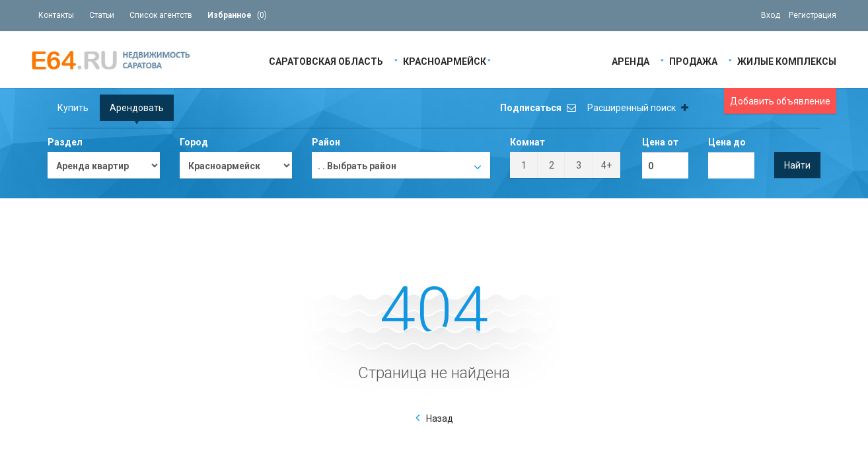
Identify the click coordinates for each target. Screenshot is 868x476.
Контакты (56, 15)
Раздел (65, 142)
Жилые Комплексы (787, 60)
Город (194, 142)
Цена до (727, 142)
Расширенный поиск (638, 108)
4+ (606, 165)
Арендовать (137, 108)
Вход (771, 15)
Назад (440, 418)
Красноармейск (445, 60)
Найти (797, 165)
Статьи (102, 15)
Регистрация (813, 15)
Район (326, 142)
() (237, 15)
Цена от (660, 142)
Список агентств (161, 15)
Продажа (693, 60)
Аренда (631, 60)
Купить (73, 108)
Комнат (527, 142)
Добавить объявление (780, 101)
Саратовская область (326, 60)
